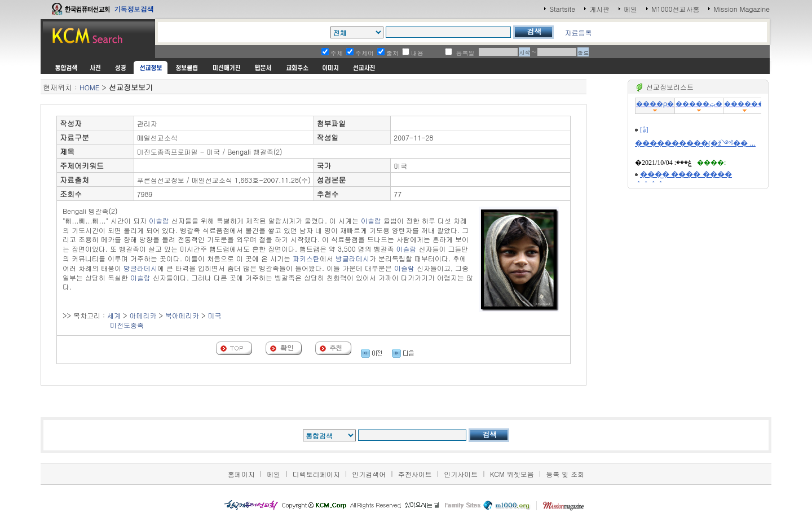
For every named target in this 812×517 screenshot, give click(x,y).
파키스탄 (306, 258)
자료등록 (578, 32)
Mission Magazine (742, 9)
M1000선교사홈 (675, 9)
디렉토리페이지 (316, 474)
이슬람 (159, 220)
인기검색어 (369, 474)
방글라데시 (352, 258)
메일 (630, 9)
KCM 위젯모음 (512, 474)
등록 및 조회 (565, 474)
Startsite (562, 9)
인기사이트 (461, 474)
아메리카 (143, 315)
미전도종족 (127, 325)
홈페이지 (241, 474)
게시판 (599, 9)
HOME (89, 87)
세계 (114, 315)
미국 (215, 315)
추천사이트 (415, 474)
